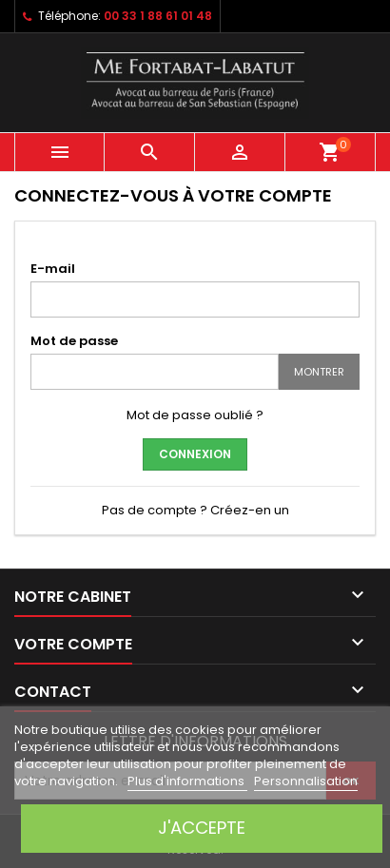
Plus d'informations (187, 781)
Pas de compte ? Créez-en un (195, 510)
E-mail (53, 269)
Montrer (319, 372)
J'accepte (202, 828)
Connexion (195, 454)
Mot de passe (74, 341)
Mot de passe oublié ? (195, 415)
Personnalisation (306, 781)
